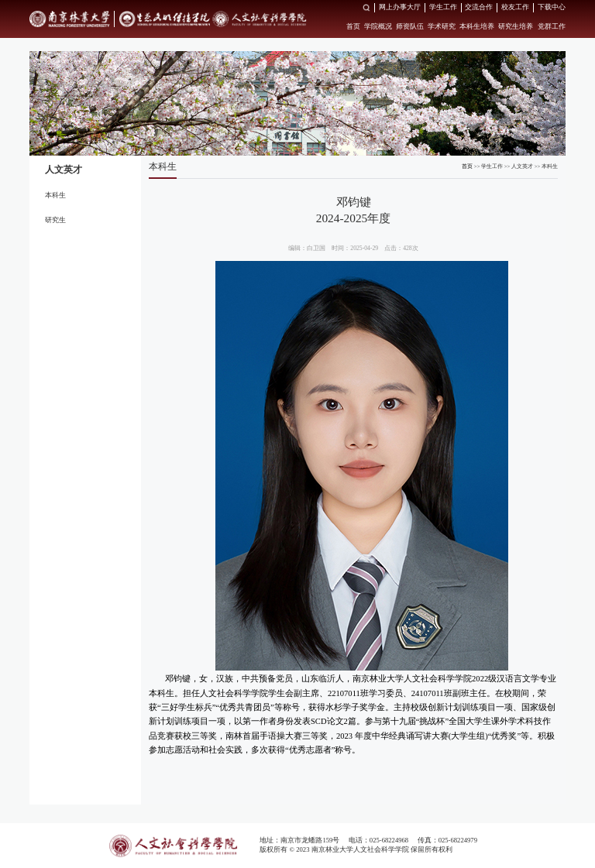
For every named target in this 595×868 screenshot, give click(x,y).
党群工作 (552, 26)
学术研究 (442, 26)
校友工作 (515, 7)
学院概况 (378, 26)
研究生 (55, 220)
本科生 (55, 195)
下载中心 (552, 7)
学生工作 (443, 7)
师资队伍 (410, 26)
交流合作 (479, 7)
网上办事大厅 (400, 7)
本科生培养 (477, 26)
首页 (353, 26)
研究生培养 (516, 26)
